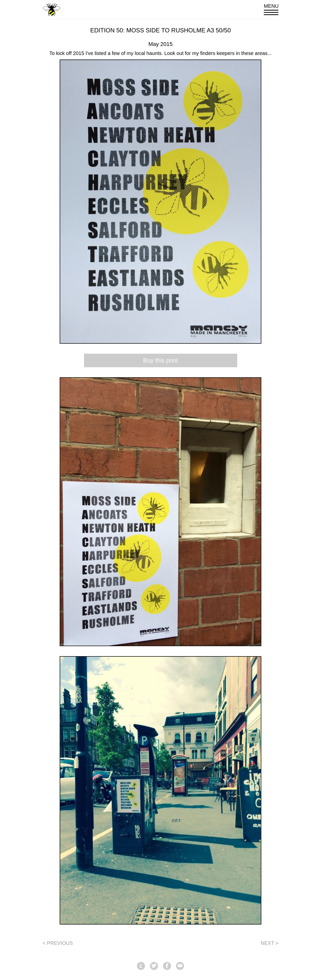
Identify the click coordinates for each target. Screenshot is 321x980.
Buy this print (161, 360)
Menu (271, 9)
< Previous (58, 943)
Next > (270, 943)
